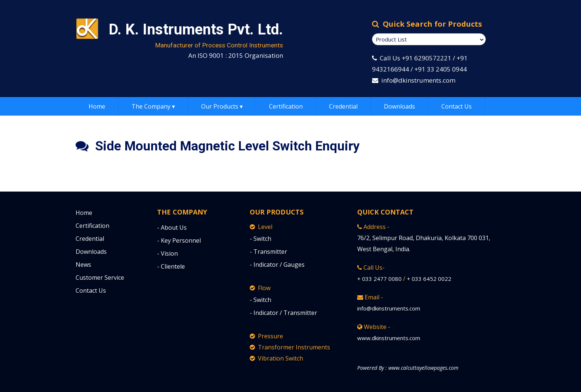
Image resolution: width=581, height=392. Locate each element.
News (83, 265)
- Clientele (171, 266)
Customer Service (100, 278)
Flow (260, 288)
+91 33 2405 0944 (441, 69)
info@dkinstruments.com (418, 80)
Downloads (399, 106)
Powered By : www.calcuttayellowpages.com (408, 368)
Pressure (266, 336)
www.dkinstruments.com (389, 338)
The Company (153, 106)
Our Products (222, 106)
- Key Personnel (179, 240)
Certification (286, 106)
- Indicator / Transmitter (283, 313)
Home (97, 106)
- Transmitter (268, 252)
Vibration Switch (276, 358)
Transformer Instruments (290, 347)
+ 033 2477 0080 (379, 279)
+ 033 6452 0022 (429, 279)
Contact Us (456, 106)
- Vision (167, 253)
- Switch (260, 239)
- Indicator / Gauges (277, 265)
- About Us (172, 227)
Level (261, 227)
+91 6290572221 (426, 58)
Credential (343, 106)
